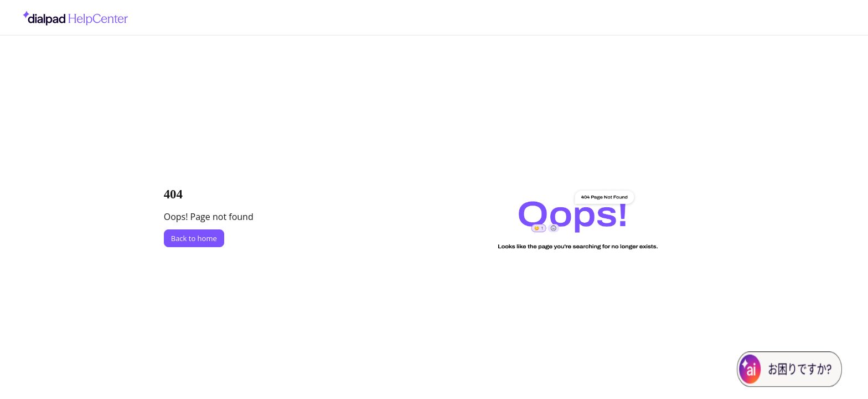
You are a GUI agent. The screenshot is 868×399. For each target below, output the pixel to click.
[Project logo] (72, 18)
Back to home (194, 238)
